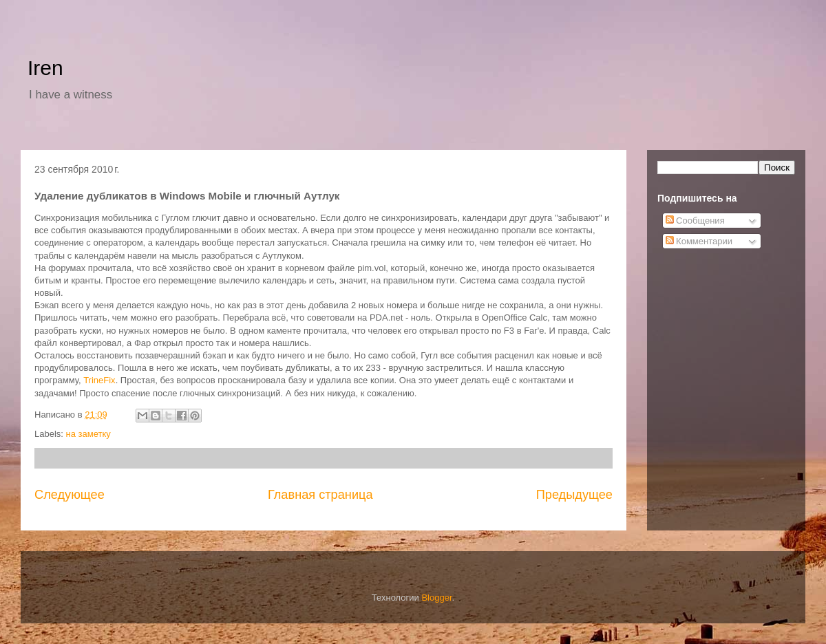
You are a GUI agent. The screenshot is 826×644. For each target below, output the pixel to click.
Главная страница (320, 495)
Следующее (70, 495)
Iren (45, 68)
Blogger (436, 598)
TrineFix (99, 380)
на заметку (88, 434)
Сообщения (695, 221)
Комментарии (699, 241)
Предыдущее (574, 495)
